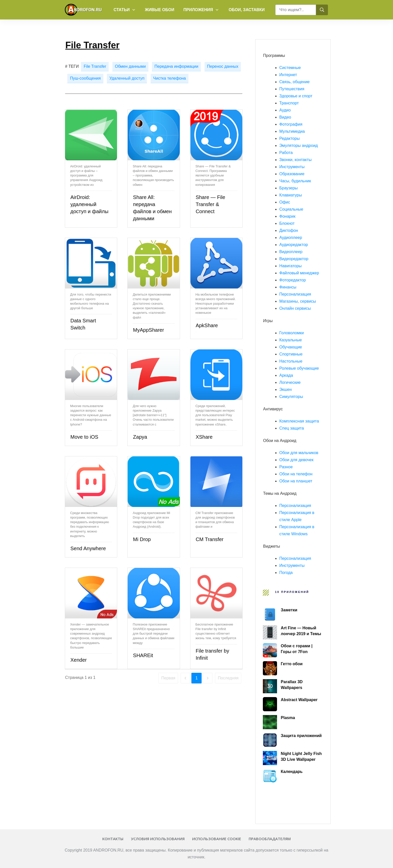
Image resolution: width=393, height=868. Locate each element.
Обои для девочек (296, 460)
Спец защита (292, 428)
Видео (285, 117)
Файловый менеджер (299, 273)
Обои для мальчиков (299, 453)
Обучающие (291, 347)
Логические (290, 382)
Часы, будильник (295, 181)
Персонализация (295, 294)
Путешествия (292, 89)
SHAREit (143, 655)
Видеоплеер (291, 252)
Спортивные (291, 354)
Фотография (291, 124)
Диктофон (289, 230)
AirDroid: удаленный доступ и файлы (89, 204)
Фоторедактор (293, 280)
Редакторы (289, 138)
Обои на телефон (296, 474)
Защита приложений (301, 736)
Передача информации (176, 66)
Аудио (285, 110)
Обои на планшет (296, 481)
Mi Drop (142, 539)
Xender (79, 660)
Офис (285, 202)
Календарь (292, 772)
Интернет (288, 75)
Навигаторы (290, 266)
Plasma (288, 718)
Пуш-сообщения (85, 78)
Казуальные (291, 340)
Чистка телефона (170, 78)
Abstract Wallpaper (299, 700)
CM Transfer (210, 539)
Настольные (291, 361)
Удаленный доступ (127, 78)
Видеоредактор (294, 259)
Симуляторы (291, 397)
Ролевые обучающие (299, 368)
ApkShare (207, 325)
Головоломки (292, 333)
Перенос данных (223, 66)
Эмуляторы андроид (299, 146)
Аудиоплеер (291, 238)
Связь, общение (294, 82)
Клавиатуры (291, 195)
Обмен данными (130, 66)
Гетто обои (292, 664)
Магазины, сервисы (298, 301)
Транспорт (289, 103)
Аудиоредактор (294, 245)
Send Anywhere (88, 548)
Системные (290, 68)
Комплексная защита (299, 421)
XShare (204, 437)
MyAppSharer (148, 330)
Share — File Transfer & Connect (211, 204)
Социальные (291, 209)
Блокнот (287, 223)
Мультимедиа (292, 131)
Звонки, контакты (296, 160)
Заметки (289, 610)
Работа (286, 153)
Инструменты (292, 167)
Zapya (140, 437)
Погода (286, 573)
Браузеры (289, 188)
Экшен (286, 390)
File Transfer (95, 66)
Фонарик (287, 216)
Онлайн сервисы (295, 308)
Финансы (288, 287)
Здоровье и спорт (296, 96)
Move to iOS (84, 437)
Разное (286, 467)
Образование (292, 174)
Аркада (286, 375)
